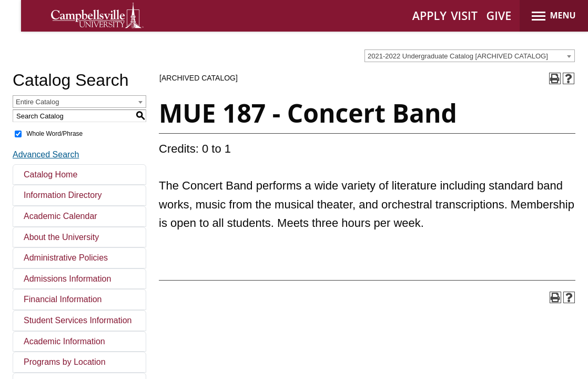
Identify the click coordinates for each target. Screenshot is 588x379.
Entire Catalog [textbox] (37, 102)
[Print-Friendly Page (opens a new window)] (555, 78)
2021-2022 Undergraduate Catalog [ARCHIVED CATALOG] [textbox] (458, 56)
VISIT (464, 16)
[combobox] (470, 56)
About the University (61, 237)
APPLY (429, 16)
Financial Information (63, 299)
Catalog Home (50, 174)
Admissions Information (67, 279)
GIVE (499, 16)
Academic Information (64, 341)
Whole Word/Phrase (54, 134)
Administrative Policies (66, 258)
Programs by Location (65, 362)
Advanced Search (46, 154)
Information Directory (63, 195)
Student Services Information (78, 320)
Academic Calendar (60, 216)
